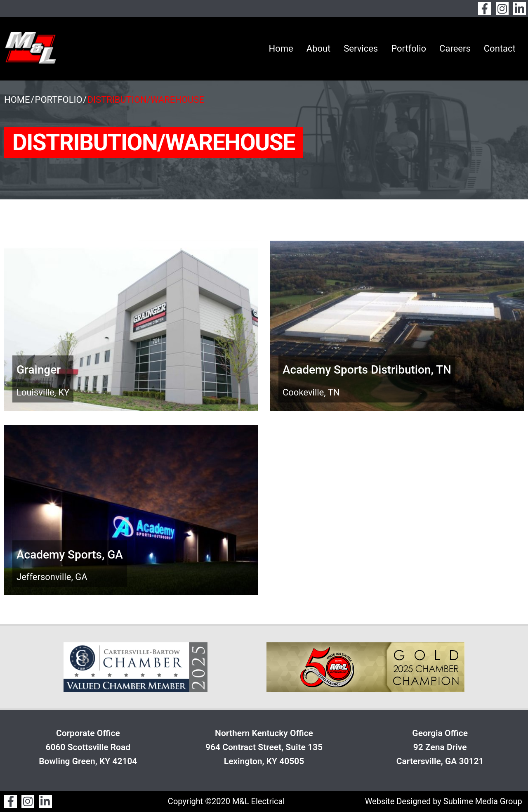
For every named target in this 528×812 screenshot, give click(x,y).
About (319, 49)
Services (361, 49)
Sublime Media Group (483, 801)
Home (281, 49)
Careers (455, 49)
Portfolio (409, 49)
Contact (500, 49)
